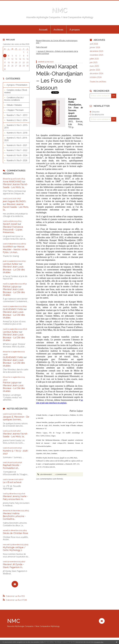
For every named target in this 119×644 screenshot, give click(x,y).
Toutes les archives (98, 82)
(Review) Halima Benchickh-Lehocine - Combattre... (14, 516)
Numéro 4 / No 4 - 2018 (17, 133)
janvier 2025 (95, 70)
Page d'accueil (42, 47)
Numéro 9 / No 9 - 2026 (17, 160)
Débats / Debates (14, 105)
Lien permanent (45, 474)
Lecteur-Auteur (11, 264)
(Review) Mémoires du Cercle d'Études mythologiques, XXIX (57, 42)
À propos (75, 30)
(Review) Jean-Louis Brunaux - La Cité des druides (14, 269)
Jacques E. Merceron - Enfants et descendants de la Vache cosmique (57, 52)
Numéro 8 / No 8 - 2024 (17, 155)
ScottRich (8, 247)
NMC (59, 10)
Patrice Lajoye (10, 287)
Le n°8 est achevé (12, 482)
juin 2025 (94, 62)
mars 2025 (94, 66)
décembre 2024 (96, 74)
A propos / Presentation (17, 85)
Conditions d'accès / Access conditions (14, 99)
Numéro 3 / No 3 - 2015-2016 (16, 126)
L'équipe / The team (15, 110)
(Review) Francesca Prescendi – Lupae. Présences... (13, 230)
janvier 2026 (95, 48)
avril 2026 (94, 44)
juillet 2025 (94, 59)
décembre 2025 (96, 51)
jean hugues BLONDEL (14, 201)
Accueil (43, 30)
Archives (58, 30)
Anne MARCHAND (12, 182)
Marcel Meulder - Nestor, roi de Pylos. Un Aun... (15, 249)
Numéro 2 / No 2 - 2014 (17, 120)
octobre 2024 (96, 77)
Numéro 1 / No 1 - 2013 (17, 115)
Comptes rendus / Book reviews (16, 91)
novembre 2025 (96, 55)
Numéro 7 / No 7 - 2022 (17, 150)
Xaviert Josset (10, 224)
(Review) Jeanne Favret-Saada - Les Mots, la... (16, 207)
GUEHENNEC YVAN (13, 309)
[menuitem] (43, 29)
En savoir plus (99, 642)
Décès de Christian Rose (15, 533)
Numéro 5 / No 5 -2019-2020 (16, 139)
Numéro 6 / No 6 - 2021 (17, 145)
